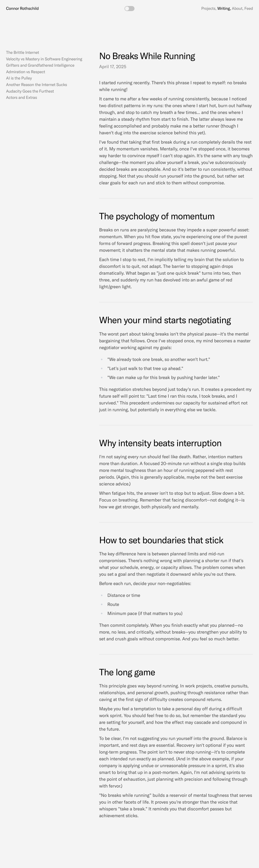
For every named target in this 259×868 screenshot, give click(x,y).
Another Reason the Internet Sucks (36, 85)
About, (238, 9)
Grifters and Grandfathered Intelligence (40, 65)
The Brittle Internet (23, 53)
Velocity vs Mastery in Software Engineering (44, 59)
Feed (249, 9)
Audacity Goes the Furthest (30, 91)
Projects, (209, 9)
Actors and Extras (22, 98)
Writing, (224, 9)
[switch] (130, 9)
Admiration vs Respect (26, 72)
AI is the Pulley (19, 78)
